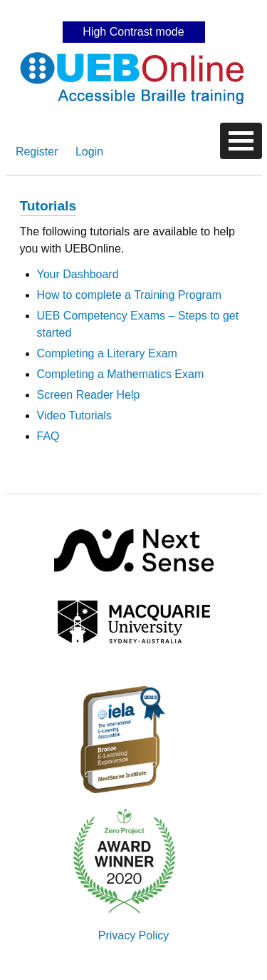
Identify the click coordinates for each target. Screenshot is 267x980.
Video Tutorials (75, 415)
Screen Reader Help (89, 395)
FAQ (48, 436)
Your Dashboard (78, 274)
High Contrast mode (133, 32)
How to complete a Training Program (130, 295)
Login (89, 152)
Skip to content (134, 10)
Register (37, 152)
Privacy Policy (134, 935)
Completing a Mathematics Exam (121, 374)
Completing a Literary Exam (107, 353)
